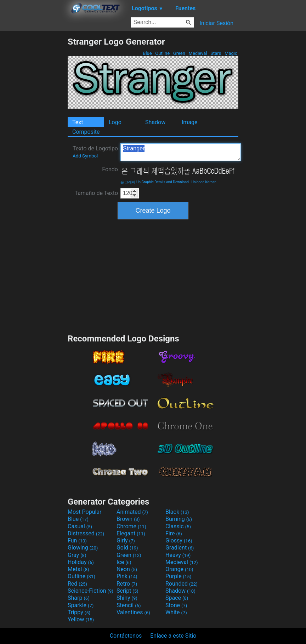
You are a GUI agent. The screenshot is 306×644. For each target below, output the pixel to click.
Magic (231, 53)
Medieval (198, 53)
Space (177, 598)
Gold (127, 548)
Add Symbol (85, 156)
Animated (132, 512)
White (176, 612)
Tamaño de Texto (96, 193)
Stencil (129, 605)
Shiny (127, 598)
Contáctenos (126, 636)
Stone (176, 605)
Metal (78, 569)
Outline (162, 53)
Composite (86, 132)
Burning (179, 519)
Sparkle (81, 605)
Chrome (131, 526)
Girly (126, 540)
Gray (77, 555)
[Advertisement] (34, 143)
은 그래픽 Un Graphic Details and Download (155, 182)
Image (190, 122)
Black (177, 512)
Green (179, 53)
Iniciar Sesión (216, 23)
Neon (127, 569)
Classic (178, 526)
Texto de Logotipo (95, 152)
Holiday (81, 562)
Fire (174, 533)
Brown (128, 519)
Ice (124, 562)
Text (78, 122)
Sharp (79, 598)
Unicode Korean (204, 182)
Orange (179, 569)
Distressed (86, 533)
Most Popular (85, 512)
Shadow (155, 122)
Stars (216, 53)
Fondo (110, 169)
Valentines (133, 612)
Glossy (179, 540)
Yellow (81, 619)
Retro (127, 584)
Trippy (79, 612)
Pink (127, 576)
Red (77, 584)
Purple (178, 576)
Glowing (83, 548)
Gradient (180, 548)
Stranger (181, 152)
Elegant (131, 533)
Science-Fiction (90, 591)
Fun (77, 540)
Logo (115, 122)
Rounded (182, 584)
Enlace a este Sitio (173, 636)
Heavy (178, 555)
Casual (80, 526)
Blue (147, 53)
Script (127, 591)
